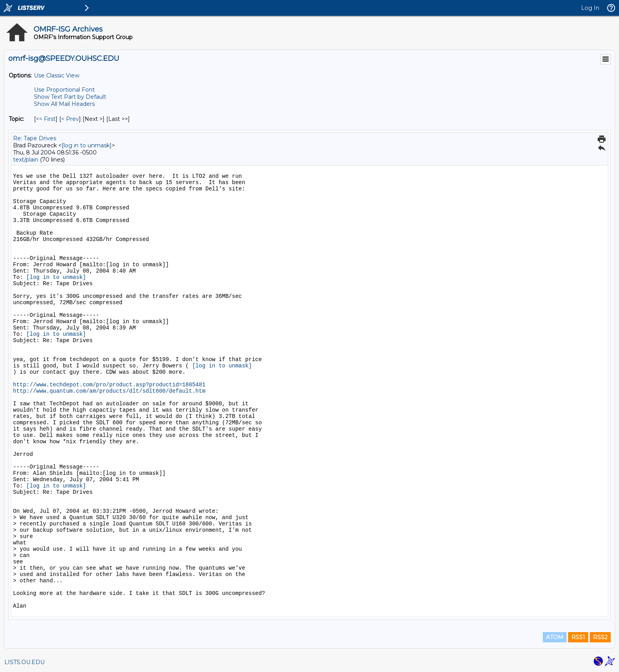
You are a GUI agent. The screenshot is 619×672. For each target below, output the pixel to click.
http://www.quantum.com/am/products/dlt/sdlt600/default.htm (109, 391)
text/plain (26, 160)
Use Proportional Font (64, 90)
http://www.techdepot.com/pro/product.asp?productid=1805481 (109, 385)
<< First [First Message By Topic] (46, 119)
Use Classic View (57, 75)
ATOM (555, 637)
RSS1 (578, 637)
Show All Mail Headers (64, 104)
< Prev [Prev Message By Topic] (70, 119)
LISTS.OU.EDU (24, 662)
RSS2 (600, 637)
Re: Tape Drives (35, 138)
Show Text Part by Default (70, 97)
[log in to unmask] (87, 145)
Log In (590, 8)
